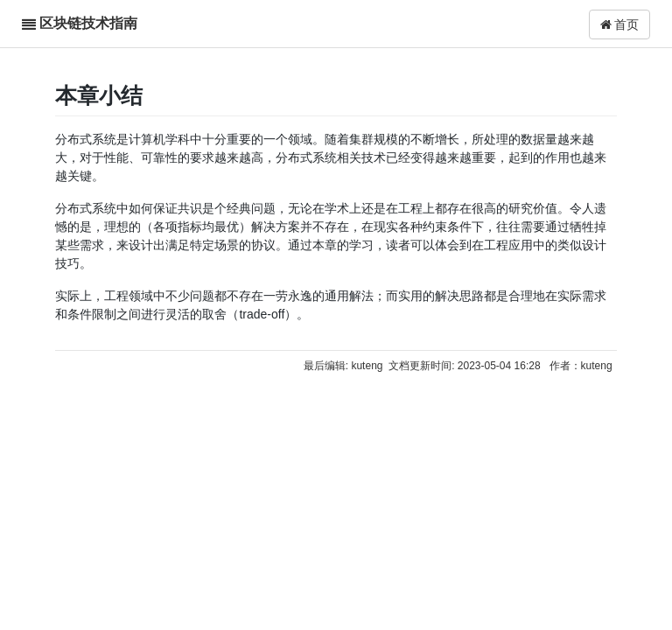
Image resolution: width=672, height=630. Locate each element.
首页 (620, 24)
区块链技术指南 (88, 23)
